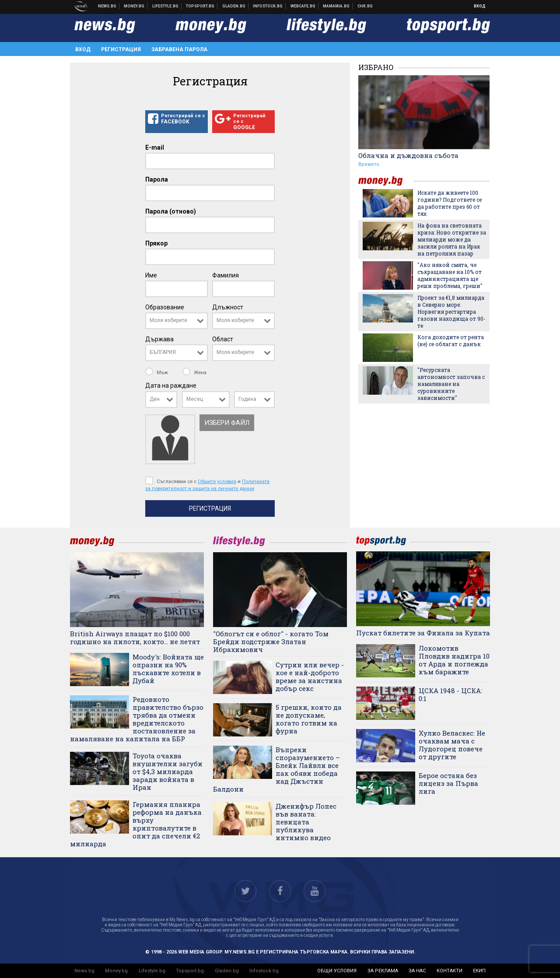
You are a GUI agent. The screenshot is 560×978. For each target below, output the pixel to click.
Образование (165, 307)
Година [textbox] (247, 399)
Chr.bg (365, 6)
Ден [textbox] (155, 399)
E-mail (155, 147)
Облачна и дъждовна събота (408, 155)
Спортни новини (200, 6)
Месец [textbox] (195, 399)
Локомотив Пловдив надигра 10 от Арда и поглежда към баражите (454, 660)
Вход (480, 6)
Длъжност (228, 307)
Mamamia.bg (336, 6)
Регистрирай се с (177, 119)
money (386, 181)
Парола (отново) (171, 211)
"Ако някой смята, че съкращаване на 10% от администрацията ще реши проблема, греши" (450, 275)
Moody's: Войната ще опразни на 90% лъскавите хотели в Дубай (168, 669)
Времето (369, 164)
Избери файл (227, 423)
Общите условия (217, 481)
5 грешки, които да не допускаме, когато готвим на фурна (309, 719)
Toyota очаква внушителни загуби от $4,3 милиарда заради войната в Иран (168, 771)
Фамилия (226, 275)
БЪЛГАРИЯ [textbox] (163, 352)
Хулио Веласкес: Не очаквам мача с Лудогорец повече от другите (452, 745)
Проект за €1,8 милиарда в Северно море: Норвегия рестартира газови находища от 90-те (451, 312)
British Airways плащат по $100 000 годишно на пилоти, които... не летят (135, 638)
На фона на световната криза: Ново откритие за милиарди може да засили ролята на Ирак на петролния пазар (452, 239)
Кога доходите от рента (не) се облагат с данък (451, 340)
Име (151, 275)
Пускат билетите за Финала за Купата (423, 633)
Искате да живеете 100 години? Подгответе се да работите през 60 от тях (450, 203)
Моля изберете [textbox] (168, 320)
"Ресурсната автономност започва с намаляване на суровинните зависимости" (451, 384)
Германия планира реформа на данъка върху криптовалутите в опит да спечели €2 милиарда (136, 824)
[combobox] (177, 321)
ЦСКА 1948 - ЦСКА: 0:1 (450, 694)
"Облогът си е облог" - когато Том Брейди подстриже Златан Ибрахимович (271, 641)
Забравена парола (179, 49)
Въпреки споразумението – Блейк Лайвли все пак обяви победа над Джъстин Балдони (276, 769)
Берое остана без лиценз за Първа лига (448, 783)
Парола (157, 179)
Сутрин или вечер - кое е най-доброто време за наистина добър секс (310, 677)
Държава (159, 339)
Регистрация (121, 49)
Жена (194, 372)
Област (223, 339)
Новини (107, 6)
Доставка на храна (234, 6)
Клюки (166, 6)
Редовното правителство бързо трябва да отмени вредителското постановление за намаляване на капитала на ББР (137, 719)
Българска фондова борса (268, 6)
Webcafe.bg (303, 6)
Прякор (156, 243)
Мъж (157, 372)
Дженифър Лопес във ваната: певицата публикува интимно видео (306, 822)
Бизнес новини (134, 6)
